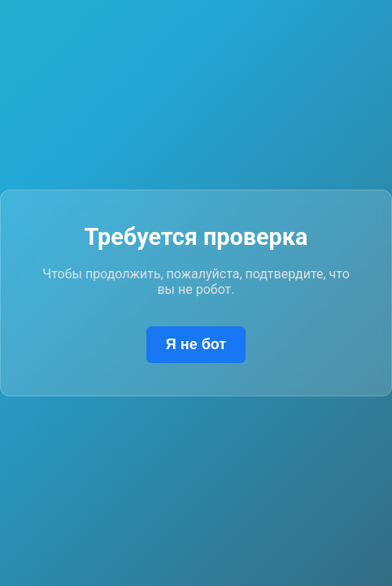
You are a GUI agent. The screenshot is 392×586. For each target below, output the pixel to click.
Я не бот (196, 344)
